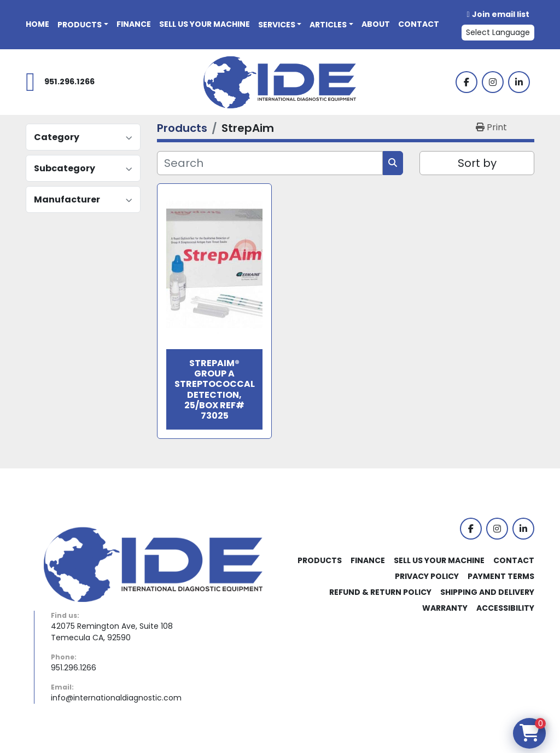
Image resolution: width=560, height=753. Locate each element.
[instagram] (493, 82)
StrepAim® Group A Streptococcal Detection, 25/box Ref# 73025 (215, 389)
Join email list (501, 14)
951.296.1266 (69, 82)
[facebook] (466, 82)
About (376, 24)
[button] (83, 25)
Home (37, 24)
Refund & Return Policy (380, 592)
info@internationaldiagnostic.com (116, 698)
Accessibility (505, 608)
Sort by (477, 163)
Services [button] (277, 25)
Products (80, 25)
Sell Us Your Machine (205, 24)
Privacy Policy (427, 576)
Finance (134, 24)
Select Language (498, 32)
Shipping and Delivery (487, 592)
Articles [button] (328, 25)
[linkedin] (519, 82)
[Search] (270, 163)
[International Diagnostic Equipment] (153, 564)
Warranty (445, 608)
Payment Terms (501, 576)
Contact (419, 24)
